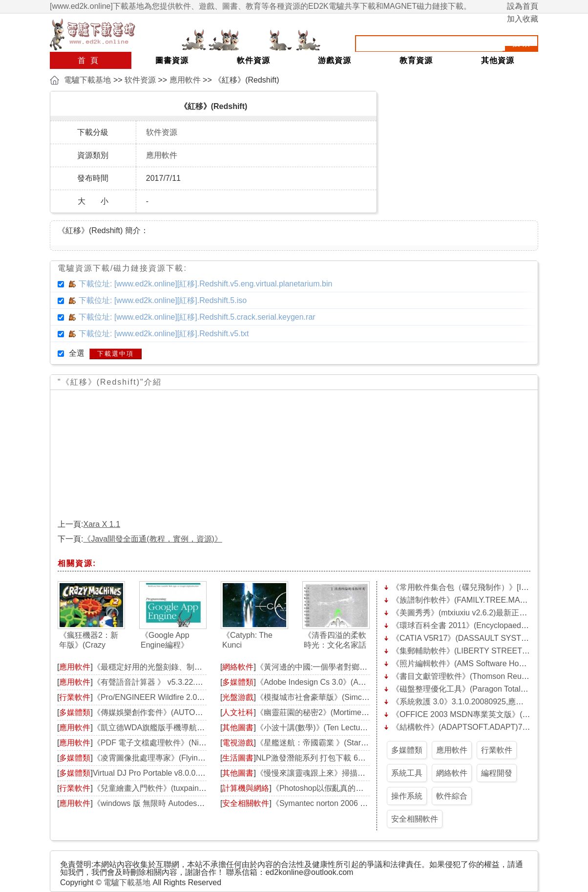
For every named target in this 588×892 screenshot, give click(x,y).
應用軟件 (185, 80)
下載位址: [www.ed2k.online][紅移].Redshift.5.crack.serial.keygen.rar (197, 317)
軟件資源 (253, 60)
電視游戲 (238, 743)
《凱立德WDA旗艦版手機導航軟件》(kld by (168, 728)
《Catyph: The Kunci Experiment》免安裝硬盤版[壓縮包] (254, 641)
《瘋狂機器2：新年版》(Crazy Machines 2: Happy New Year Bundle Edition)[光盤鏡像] (91, 641)
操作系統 (407, 796)
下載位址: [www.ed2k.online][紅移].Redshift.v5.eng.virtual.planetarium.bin (205, 284)
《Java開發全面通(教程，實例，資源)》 (152, 539)
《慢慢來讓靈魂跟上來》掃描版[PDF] (321, 773)
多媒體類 (75, 712)
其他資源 (498, 60)
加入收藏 (523, 19)
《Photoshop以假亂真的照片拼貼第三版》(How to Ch (365, 788)
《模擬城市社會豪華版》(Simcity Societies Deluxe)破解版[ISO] (365, 697)
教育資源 (416, 60)
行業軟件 (75, 697)
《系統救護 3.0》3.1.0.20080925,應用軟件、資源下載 (485, 702)
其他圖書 (238, 728)
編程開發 (497, 773)
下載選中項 (115, 354)
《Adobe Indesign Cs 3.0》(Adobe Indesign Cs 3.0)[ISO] (354, 682)
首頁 (90, 60)
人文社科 (238, 712)
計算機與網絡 (246, 788)
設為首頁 (523, 6)
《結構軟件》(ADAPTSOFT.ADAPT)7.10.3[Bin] (473, 727)
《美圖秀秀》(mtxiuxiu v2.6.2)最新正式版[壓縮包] (477, 613)
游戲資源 (335, 60)
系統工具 (407, 773)
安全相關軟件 (246, 803)
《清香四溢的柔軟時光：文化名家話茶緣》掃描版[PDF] (335, 641)
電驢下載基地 (87, 80)
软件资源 (140, 80)
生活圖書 (238, 758)
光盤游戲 (238, 697)
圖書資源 (172, 60)
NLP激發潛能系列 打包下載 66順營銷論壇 (329, 758)
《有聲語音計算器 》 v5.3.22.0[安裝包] (160, 682)
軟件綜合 (452, 796)
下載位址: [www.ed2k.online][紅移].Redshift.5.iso (163, 300)
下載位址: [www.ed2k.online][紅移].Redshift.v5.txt (164, 334)
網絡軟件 (238, 667)
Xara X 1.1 (102, 524)
